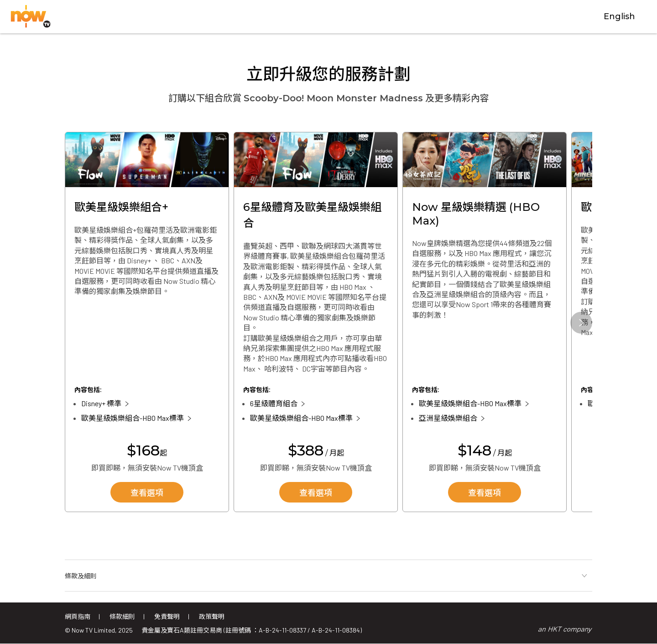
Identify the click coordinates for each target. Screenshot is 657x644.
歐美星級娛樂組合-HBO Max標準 (133, 418)
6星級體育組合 (274, 403)
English (619, 17)
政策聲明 (212, 616)
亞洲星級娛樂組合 (448, 418)
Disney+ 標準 (101, 403)
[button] (581, 323)
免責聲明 (167, 616)
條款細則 (122, 616)
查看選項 (147, 493)
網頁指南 (78, 616)
